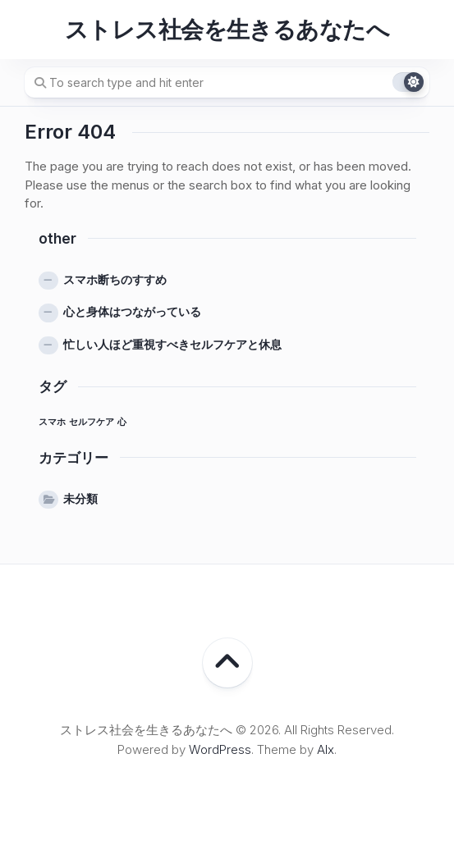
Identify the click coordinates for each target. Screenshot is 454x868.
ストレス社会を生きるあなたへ (227, 30)
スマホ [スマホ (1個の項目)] (52, 422)
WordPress (220, 749)
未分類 (80, 498)
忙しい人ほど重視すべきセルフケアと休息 (172, 344)
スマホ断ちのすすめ (115, 279)
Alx (326, 749)
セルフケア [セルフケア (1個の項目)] (92, 422)
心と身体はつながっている (132, 311)
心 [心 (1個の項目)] (122, 422)
